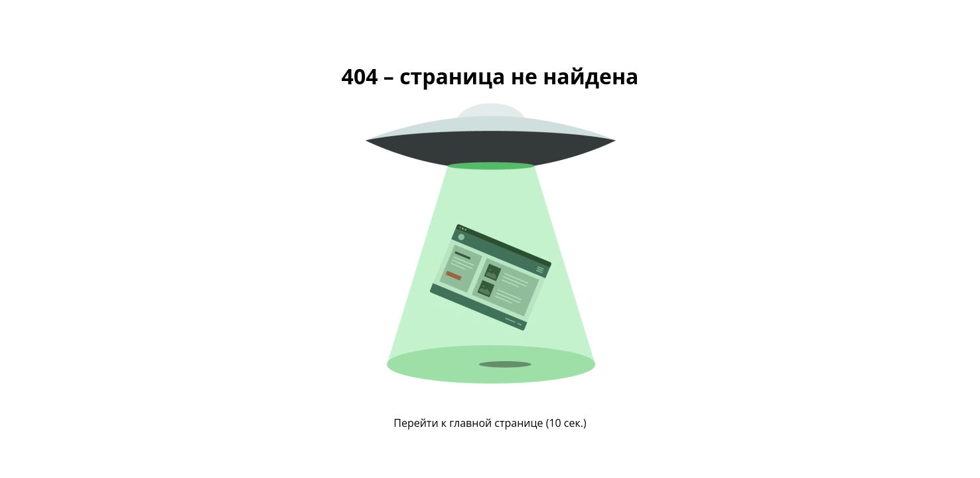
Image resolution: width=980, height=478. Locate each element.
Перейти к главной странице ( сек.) (490, 423)
